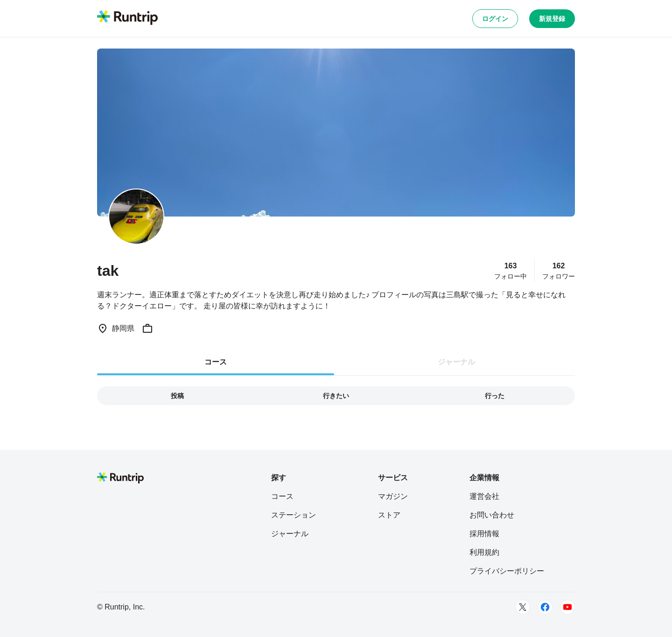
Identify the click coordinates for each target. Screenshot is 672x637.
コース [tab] (216, 362)
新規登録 (552, 19)
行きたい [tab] (336, 396)
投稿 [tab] (177, 396)
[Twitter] (523, 607)
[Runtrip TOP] (127, 18)
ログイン (495, 19)
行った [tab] (495, 396)
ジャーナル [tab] (456, 362)
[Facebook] (545, 607)
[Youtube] (567, 607)
